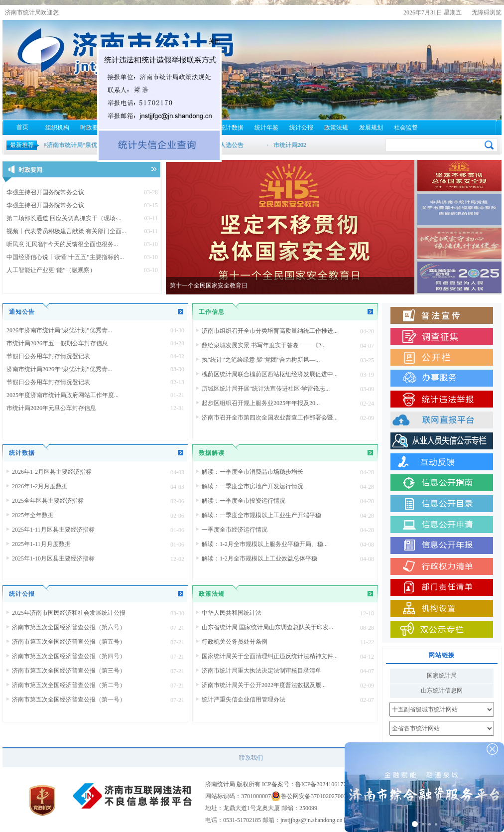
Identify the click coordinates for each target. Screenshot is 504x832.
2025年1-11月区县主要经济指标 (53, 530)
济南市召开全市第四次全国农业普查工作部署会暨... (270, 417)
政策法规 (336, 128)
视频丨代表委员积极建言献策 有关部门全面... (66, 231)
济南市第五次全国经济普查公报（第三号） (69, 671)
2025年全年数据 (33, 515)
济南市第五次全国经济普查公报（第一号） (69, 699)
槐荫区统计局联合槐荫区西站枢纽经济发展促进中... (270, 374)
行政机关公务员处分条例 (235, 642)
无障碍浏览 (487, 12)
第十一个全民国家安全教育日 (209, 285)
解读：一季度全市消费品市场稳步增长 (252, 472)
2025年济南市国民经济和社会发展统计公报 (69, 613)
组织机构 (57, 128)
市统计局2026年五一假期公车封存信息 (57, 343)
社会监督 (406, 128)
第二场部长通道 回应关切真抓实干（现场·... (64, 218)
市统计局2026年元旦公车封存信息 (51, 408)
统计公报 (301, 128)
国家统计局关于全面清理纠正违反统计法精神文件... (270, 656)
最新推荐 (22, 145)
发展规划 (371, 128)
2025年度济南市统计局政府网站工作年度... (63, 395)
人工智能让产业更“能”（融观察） (51, 270)
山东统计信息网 (442, 691)
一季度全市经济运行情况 (235, 530)
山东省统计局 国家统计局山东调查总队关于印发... (267, 627)
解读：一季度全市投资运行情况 (244, 501)
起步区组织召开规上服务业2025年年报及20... (261, 403)
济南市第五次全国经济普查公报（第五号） (69, 642)
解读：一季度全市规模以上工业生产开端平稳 (261, 515)
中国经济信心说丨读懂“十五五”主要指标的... (65, 257)
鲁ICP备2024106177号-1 (326, 784)
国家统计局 (442, 676)
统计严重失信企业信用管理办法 (244, 699)
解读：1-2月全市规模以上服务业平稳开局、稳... (265, 544)
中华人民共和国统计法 (232, 613)
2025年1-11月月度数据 (41, 544)
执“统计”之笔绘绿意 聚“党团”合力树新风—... (261, 360)
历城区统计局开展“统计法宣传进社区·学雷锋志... (266, 389)
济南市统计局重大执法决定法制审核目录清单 (261, 671)
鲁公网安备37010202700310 (317, 796)
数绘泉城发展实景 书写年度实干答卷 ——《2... (264, 345)
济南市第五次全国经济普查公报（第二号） (69, 685)
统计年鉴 (266, 128)
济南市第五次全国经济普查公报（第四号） (69, 656)
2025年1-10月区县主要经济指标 (53, 558)
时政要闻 (92, 128)
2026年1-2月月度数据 (40, 486)
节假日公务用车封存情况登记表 (48, 356)
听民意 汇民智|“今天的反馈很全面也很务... (62, 244)
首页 (22, 127)
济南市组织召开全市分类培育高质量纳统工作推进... (270, 331)
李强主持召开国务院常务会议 (45, 192)
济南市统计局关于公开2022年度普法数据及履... (264, 685)
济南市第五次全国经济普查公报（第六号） (69, 627)
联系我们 (251, 758)
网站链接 (442, 655)
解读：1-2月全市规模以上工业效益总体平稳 (259, 558)
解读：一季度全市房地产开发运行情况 (252, 486)
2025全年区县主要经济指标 (48, 501)
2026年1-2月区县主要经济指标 (52, 472)
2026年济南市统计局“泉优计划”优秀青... (59, 330)
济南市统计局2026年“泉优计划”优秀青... (59, 369)
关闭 (231, 57)
